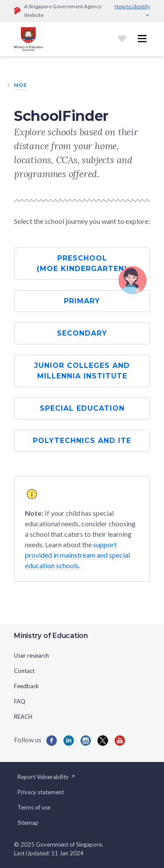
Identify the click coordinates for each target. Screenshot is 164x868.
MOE (21, 85)
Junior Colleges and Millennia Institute (82, 371)
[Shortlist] (122, 39)
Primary (82, 301)
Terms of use (34, 807)
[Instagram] (86, 741)
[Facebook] (52, 741)
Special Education (82, 408)
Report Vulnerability (47, 777)
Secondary (82, 333)
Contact (24, 671)
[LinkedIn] (69, 741)
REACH (23, 717)
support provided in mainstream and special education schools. (77, 555)
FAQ (20, 701)
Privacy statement (41, 792)
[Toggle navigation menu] (142, 39)
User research (31, 655)
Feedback (26, 686)
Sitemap (28, 823)
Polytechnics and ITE (82, 441)
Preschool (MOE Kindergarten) (82, 263)
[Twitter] (103, 741)
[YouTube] (120, 741)
